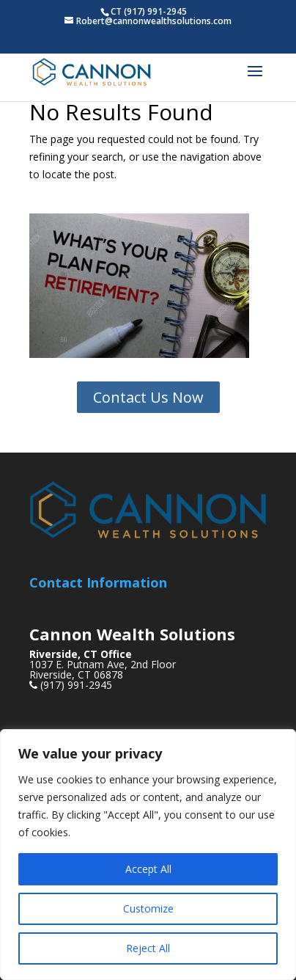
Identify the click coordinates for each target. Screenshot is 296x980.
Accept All (148, 869)
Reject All (148, 948)
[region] (148, 855)
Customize (148, 908)
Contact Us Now (148, 397)
